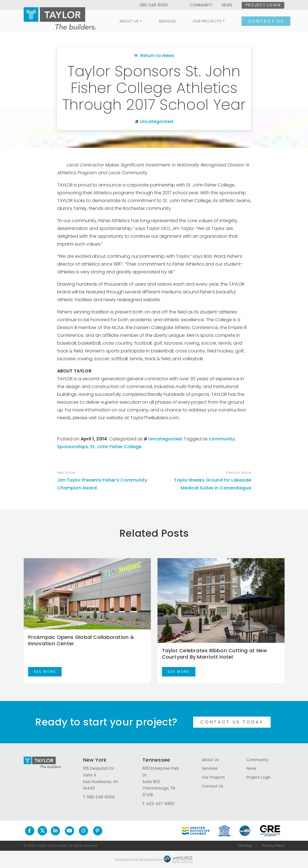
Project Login (263, 5)
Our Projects (202, 21)
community (222, 439)
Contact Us (260, 21)
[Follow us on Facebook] (30, 831)
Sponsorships (73, 447)
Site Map (245, 846)
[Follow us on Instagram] (83, 831)
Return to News (154, 56)
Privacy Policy (273, 846)
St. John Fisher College (116, 447)
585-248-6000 (154, 5)
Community (201, 5)
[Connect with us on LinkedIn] (55, 831)
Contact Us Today (232, 722)
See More (45, 672)
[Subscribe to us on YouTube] (70, 831)
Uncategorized (156, 122)
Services (162, 21)
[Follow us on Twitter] (42, 831)
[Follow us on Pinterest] (98, 831)
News (227, 5)
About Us (123, 21)
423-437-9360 (160, 804)
